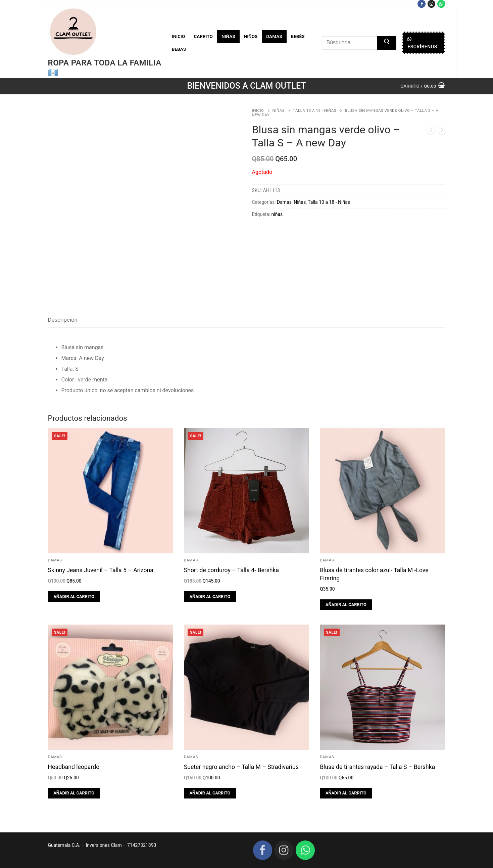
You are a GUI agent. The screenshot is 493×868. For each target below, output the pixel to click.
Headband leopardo (74, 767)
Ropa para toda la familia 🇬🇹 (105, 68)
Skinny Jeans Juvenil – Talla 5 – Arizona (101, 570)
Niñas (279, 110)
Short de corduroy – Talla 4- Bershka (231, 570)
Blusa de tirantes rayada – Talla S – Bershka (377, 767)
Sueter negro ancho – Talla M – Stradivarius (241, 767)
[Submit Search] (387, 43)
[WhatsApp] (441, 4)
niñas (277, 214)
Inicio (258, 110)
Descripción (63, 320)
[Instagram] (431, 4)
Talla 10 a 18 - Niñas (315, 110)
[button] (74, 597)
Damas (284, 202)
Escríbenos (422, 43)
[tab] (63, 320)
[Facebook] (421, 4)
